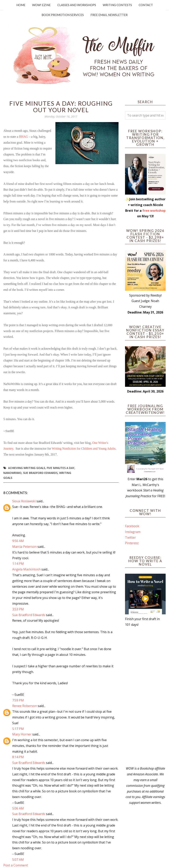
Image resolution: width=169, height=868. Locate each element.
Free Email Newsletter (109, 15)
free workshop (154, 211)
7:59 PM (18, 700)
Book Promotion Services (63, 15)
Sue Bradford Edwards (40, 473)
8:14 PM (18, 757)
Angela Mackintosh (26, 569)
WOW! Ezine (41, 5)
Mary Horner (22, 734)
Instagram (133, 532)
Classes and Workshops (77, 5)
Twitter (130, 538)
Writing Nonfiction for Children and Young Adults (84, 449)
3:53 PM (18, 609)
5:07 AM (18, 860)
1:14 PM (18, 564)
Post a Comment (16, 865)
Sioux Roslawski (24, 501)
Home (21, 5)
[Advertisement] (145, 697)
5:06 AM (18, 808)
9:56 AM (18, 541)
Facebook (132, 526)
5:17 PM (18, 729)
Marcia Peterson (24, 547)
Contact (146, 5)
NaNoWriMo (12, 473)
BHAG (23, 137)
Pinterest (132, 543)
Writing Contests (117, 5)
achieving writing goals (27, 468)
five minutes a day (61, 468)
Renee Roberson (25, 706)
